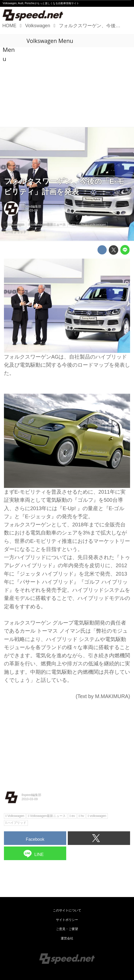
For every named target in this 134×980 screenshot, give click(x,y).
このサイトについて (67, 910)
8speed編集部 (31, 207)
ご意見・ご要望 (67, 929)
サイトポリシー (67, 920)
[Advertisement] (67, 88)
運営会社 (67, 938)
